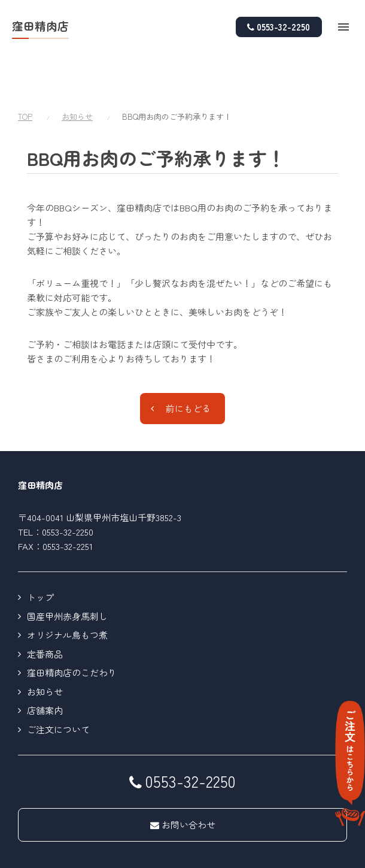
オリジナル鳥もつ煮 (67, 589)
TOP (25, 70)
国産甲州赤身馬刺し (67, 570)
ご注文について (58, 683)
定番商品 (45, 608)
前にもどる (188, 362)
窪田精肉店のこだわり (72, 626)
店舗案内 (45, 664)
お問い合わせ (183, 778)
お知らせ (77, 70)
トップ (40, 551)
